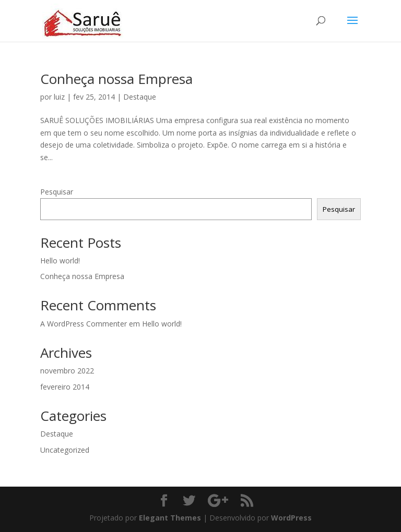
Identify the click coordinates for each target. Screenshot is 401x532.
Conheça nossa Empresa (116, 79)
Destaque (140, 97)
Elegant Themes (170, 518)
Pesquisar (57, 192)
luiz (59, 97)
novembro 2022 (67, 371)
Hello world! (60, 261)
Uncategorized (65, 450)
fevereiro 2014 (65, 387)
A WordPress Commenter (84, 324)
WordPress (291, 518)
